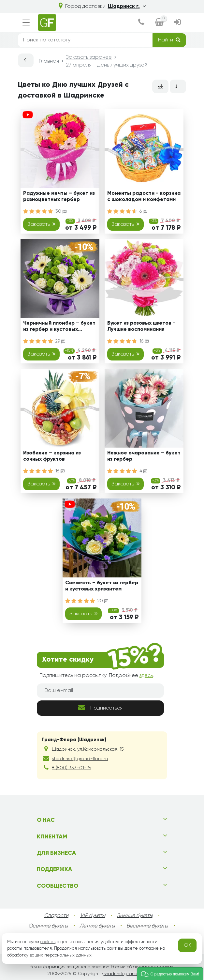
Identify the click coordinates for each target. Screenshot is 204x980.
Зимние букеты (135, 916)
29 (60, 341)
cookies (48, 942)
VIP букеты (93, 916)
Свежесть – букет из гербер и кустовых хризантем (102, 586)
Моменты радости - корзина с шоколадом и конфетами (144, 197)
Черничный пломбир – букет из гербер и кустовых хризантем (59, 327)
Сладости (56, 916)
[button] (170, 973)
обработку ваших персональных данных (49, 955)
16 (144, 341)
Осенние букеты (48, 926)
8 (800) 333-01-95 (71, 768)
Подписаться (100, 707)
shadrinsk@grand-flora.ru (80, 759)
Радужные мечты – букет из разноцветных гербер (59, 197)
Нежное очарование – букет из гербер (144, 456)
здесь (146, 676)
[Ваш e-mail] (100, 691)
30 (61, 211)
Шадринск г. (127, 7)
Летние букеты (97, 926)
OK (188, 945)
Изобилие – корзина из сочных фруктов (52, 456)
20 (103, 601)
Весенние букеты (147, 926)
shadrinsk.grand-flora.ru (129, 974)
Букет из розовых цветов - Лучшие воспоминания (141, 326)
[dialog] (141, 23)
